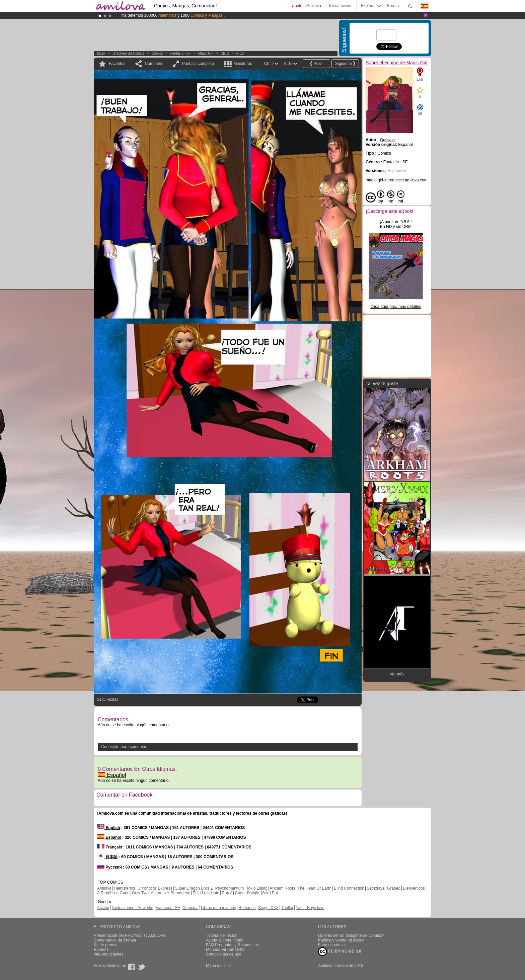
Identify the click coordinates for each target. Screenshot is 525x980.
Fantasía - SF (181, 53)
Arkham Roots (282, 888)
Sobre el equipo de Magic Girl (396, 63)
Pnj (275, 893)
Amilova (104, 888)
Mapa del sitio (218, 966)
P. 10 (240, 53)
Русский (109, 867)
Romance (247, 908)
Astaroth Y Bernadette (171, 893)
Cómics (158, 53)
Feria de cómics (332, 945)
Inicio (101, 53)
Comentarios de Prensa (115, 940)
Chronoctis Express (155, 888)
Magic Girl (206, 53)
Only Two (140, 893)
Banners (101, 950)
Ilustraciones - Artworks (132, 908)
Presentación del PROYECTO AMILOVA (130, 935)
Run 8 (227, 893)
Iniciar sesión (341, 6)
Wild (265, 893)
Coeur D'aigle (248, 893)
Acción (103, 908)
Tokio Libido (257, 888)
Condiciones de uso (223, 954)
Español (112, 775)
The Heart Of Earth (315, 888)
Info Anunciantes (109, 954)
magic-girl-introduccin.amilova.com (397, 180)
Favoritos (117, 64)
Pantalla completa (198, 64)
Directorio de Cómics (128, 53)
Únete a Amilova (306, 6)
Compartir (154, 64)
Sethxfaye (376, 888)
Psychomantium (230, 888)
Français (110, 847)
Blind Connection (349, 888)
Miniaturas (243, 64)
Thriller (287, 908)
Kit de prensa (106, 945)
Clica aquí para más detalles (396, 307)
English (109, 828)
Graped (394, 888)
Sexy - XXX (268, 908)
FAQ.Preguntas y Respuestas (232, 945)
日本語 (107, 857)
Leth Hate (211, 893)
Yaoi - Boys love (310, 908)
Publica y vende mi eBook (341, 940)
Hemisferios (124, 888)
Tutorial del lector (221, 935)
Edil (196, 893)
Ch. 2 (225, 53)
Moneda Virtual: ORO (225, 950)
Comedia (191, 908)
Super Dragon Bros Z (194, 888)
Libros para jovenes (218, 908)
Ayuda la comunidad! (225, 940)
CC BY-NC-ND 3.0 (340, 952)
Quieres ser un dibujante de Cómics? (351, 935)
